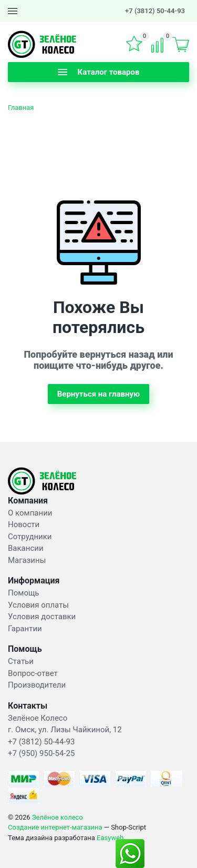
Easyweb (110, 838)
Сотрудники (30, 537)
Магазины (27, 560)
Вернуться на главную (99, 394)
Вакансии (26, 548)
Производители (37, 685)
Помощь (24, 593)
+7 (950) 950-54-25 (41, 753)
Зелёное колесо (58, 817)
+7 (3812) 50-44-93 (155, 11)
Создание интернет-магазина (55, 827)
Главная (21, 108)
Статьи (21, 661)
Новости (24, 524)
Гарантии (25, 629)
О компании (30, 513)
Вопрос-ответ (33, 673)
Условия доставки (42, 617)
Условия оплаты (38, 605)
